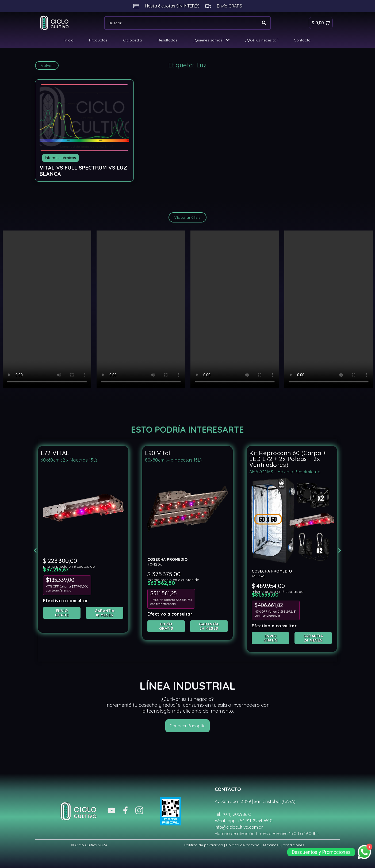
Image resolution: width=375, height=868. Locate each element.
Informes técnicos (60, 158)
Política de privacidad (204, 844)
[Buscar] (181, 23)
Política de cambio (243, 844)
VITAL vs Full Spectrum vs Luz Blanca (83, 171)
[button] (30, 550)
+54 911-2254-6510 (255, 819)
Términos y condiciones (283, 844)
